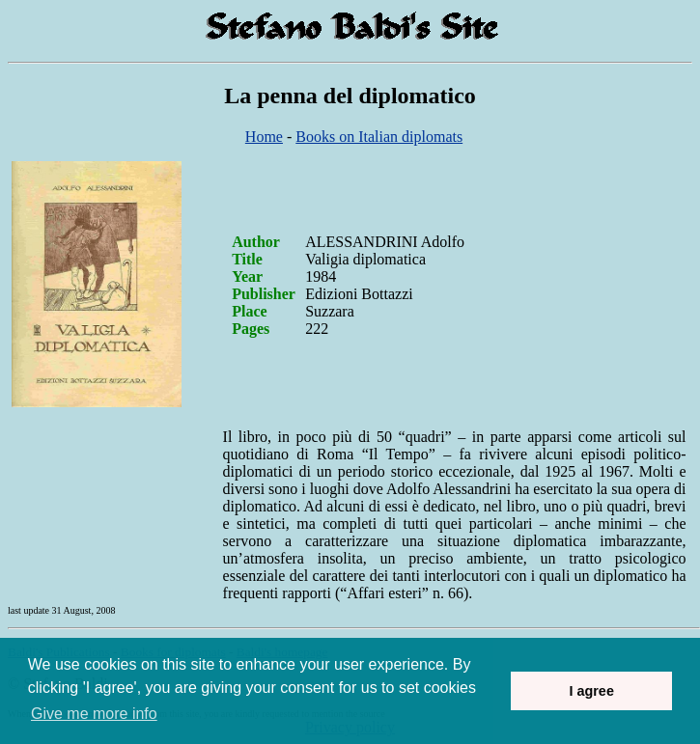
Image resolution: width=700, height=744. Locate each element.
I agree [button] (591, 691)
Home (264, 137)
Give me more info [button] (94, 714)
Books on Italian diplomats (379, 137)
